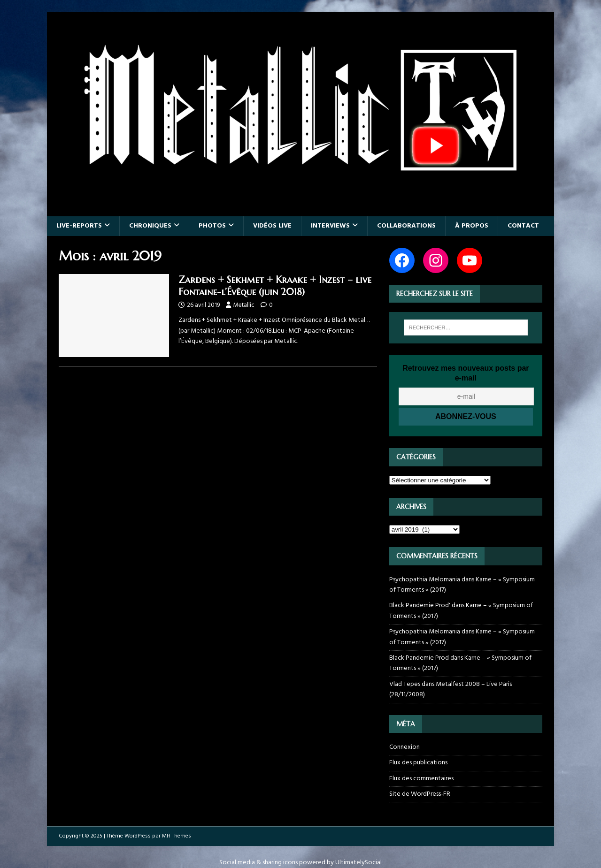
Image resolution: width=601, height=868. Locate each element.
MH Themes (177, 836)
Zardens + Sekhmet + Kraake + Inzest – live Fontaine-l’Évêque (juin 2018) (275, 286)
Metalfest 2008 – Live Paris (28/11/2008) (451, 689)
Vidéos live (272, 226)
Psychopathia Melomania (425, 580)
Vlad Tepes (405, 684)
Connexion (405, 747)
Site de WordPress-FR (420, 794)
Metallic (244, 305)
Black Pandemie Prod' (420, 605)
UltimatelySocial (358, 863)
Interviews (330, 226)
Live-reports (79, 226)
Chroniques (150, 226)
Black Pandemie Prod (419, 658)
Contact (523, 226)
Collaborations (406, 226)
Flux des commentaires (421, 779)
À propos (472, 226)
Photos (212, 226)
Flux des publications (418, 763)
